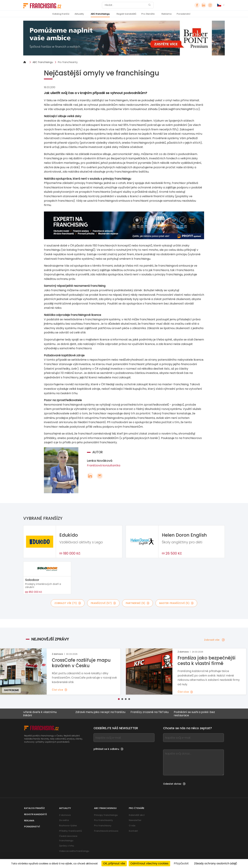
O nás (132, 826)
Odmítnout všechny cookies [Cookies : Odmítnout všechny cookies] (149, 863)
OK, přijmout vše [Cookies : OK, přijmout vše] (114, 863)
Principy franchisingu (106, 815)
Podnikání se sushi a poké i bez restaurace (198, 714)
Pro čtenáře (148, 14)
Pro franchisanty (68, 62)
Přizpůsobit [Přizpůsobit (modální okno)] (181, 863)
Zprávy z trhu (66, 846)
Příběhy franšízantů (70, 831)
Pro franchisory (103, 826)
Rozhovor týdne (68, 826)
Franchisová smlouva (106, 831)
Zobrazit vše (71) (68, 603)
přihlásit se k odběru (108, 749)
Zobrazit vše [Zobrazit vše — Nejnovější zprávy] (214, 640)
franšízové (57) (103, 603)
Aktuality (79, 14)
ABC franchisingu (100, 14)
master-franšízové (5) (176, 603)
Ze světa (64, 820)
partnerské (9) (138, 603)
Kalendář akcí (137, 815)
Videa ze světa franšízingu (74, 851)
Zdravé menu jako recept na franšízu (104, 712)
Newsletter (135, 820)
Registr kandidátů (126, 14)
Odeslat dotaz (174, 784)
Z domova (65, 815)
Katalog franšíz (61, 14)
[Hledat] (126, 5)
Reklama (167, 14)
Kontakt (133, 831)
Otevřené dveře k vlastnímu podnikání (41, 714)
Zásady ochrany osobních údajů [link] (216, 863)
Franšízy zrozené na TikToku (153, 712)
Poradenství (184, 14)
